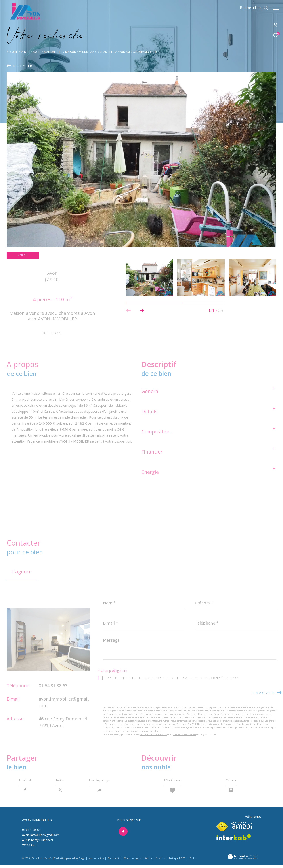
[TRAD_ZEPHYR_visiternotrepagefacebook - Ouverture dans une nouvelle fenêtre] (122, 833)
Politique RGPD (177, 861)
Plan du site (114, 861)
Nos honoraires (96, 861)
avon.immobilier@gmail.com (41, 838)
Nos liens (161, 861)
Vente (25, 52)
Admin (149, 861)
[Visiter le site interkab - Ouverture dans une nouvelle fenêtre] (234, 840)
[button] (142, 310)
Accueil (12, 52)
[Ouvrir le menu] (276, 8)
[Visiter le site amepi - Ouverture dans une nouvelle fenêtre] (242, 829)
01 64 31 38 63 (53, 686)
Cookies (193, 862)
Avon (37, 52)
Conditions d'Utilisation (184, 734)
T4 (60, 52)
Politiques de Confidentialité (153, 734)
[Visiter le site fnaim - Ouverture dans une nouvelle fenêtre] (222, 830)
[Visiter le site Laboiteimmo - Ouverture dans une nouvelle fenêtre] (243, 860)
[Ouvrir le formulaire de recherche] (252, 8)
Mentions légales (133, 861)
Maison (49, 52)
